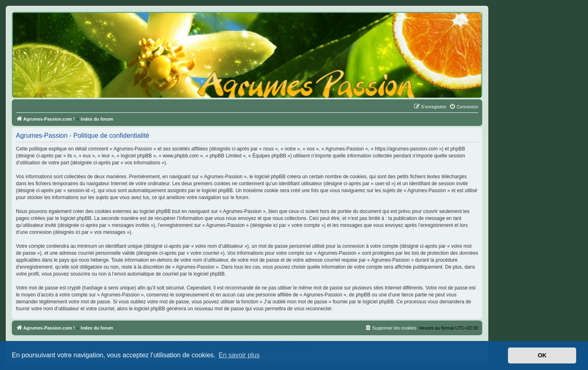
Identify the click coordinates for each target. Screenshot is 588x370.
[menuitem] (464, 107)
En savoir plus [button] (239, 355)
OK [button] (542, 355)
